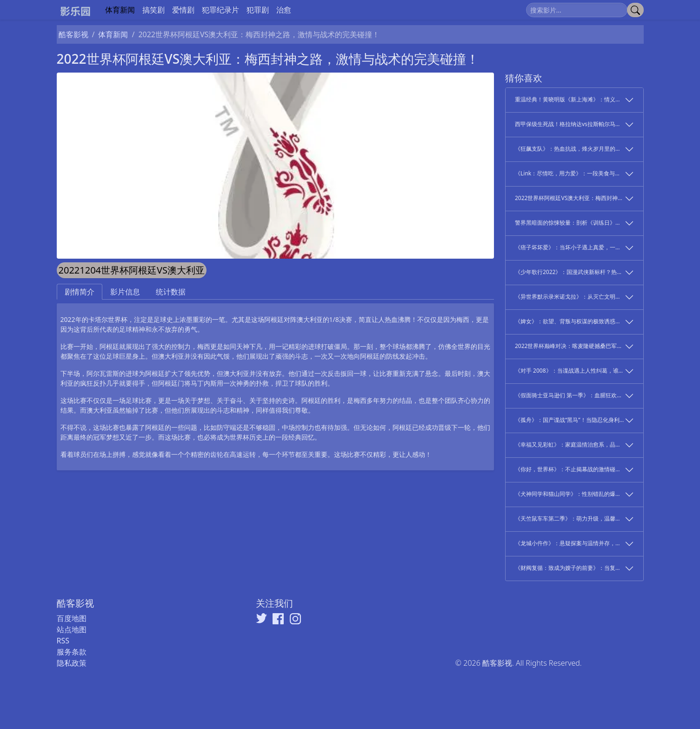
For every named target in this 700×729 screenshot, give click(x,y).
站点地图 (72, 629)
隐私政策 (72, 663)
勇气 (191, 329)
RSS (63, 641)
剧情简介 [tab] (80, 292)
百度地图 (72, 618)
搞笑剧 (153, 10)
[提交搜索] (635, 10)
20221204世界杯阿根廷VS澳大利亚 (132, 270)
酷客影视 (73, 34)
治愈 (284, 10)
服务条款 (72, 652)
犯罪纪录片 (220, 10)
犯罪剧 (258, 10)
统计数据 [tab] (171, 292)
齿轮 (217, 454)
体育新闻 (120, 10)
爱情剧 (183, 10)
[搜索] (577, 10)
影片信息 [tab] (125, 292)
